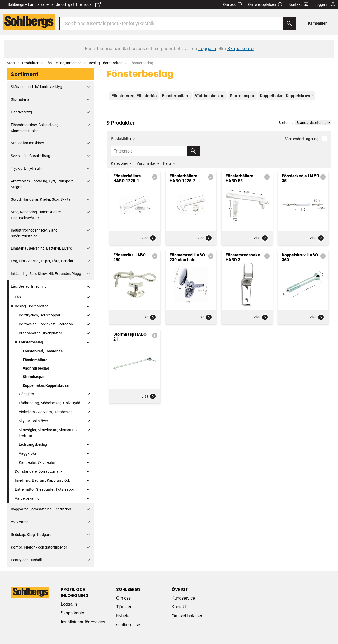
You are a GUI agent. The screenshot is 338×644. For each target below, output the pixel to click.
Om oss (233, 5)
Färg (167, 163)
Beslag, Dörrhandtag (106, 63)
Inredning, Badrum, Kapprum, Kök (42, 480)
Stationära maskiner (27, 143)
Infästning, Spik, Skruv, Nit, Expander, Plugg (46, 274)
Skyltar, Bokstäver (33, 421)
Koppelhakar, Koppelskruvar (46, 385)
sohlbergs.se (128, 625)
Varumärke (146, 163)
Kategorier (119, 163)
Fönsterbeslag (31, 342)
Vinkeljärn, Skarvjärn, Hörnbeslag (46, 412)
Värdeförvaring (27, 498)
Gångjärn (26, 394)
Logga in (69, 604)
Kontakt (299, 5)
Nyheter (124, 616)
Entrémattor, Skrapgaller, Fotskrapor (44, 489)
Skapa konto (72, 613)
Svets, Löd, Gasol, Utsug (30, 156)
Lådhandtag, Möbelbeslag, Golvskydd (50, 403)
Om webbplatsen (265, 5)
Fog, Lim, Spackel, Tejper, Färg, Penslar (42, 261)
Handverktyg (21, 112)
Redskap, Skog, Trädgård (31, 535)
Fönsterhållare (35, 360)
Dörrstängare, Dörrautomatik (39, 471)
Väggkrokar (28, 453)
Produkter (30, 63)
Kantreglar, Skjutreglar (37, 462)
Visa (149, 238)
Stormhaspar (34, 377)
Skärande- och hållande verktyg (36, 87)
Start (11, 63)
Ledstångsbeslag (33, 444)
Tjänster (124, 607)
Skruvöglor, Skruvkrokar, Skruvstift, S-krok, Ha (49, 433)
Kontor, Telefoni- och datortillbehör (39, 547)
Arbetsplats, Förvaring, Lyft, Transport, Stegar (42, 184)
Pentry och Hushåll (26, 560)
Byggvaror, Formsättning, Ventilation (41, 509)
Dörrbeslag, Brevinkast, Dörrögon (46, 324)
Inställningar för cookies (83, 622)
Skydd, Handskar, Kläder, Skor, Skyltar (41, 199)
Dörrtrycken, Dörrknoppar (40, 315)
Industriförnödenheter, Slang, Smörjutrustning (35, 233)
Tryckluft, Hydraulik (27, 168)
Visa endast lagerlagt (306, 139)
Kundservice (183, 598)
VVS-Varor (19, 522)
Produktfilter (121, 139)
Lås (18, 297)
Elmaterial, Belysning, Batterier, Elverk (41, 248)
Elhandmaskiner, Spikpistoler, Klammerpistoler (34, 128)
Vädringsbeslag (36, 368)
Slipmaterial (20, 99)
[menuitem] (319, 23)
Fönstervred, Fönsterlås (43, 351)
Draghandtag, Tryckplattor (40, 333)
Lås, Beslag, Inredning (64, 63)
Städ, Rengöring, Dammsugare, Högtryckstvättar (36, 215)
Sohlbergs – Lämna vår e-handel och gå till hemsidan (54, 4)
